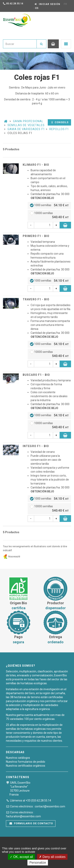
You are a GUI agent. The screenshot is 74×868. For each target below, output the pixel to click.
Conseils (60, 122)
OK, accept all (21, 857)
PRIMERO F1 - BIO (36, 236)
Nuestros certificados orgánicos (26, 766)
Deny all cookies (52, 857)
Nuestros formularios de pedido (26, 762)
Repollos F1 (59, 129)
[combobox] (20, 44)
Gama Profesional (28, 121)
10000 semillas (49, 216)
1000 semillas (49, 205)
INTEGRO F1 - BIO (36, 446)
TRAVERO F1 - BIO (36, 299)
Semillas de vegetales (26, 125)
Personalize (38, 863)
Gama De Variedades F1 (26, 129)
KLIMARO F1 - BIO (36, 165)
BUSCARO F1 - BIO (36, 375)
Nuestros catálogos (18, 758)
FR (65, 4)
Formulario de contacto (31, 823)
